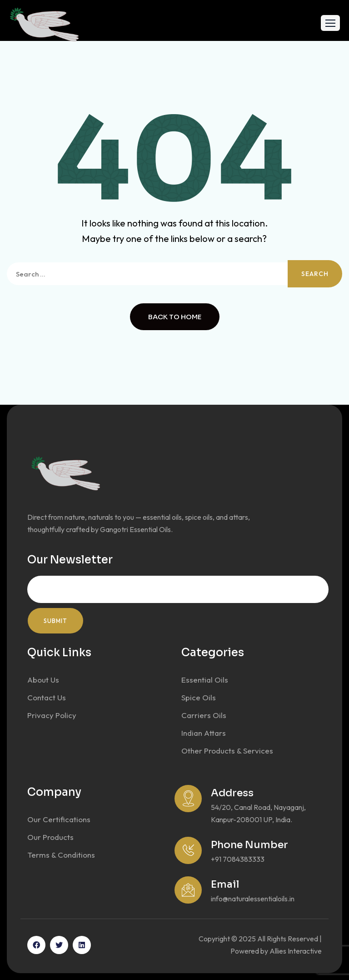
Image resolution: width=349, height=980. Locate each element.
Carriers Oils (204, 715)
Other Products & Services (227, 751)
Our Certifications (59, 819)
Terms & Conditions (61, 855)
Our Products (50, 837)
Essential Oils (205, 680)
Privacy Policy (52, 715)
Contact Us (47, 697)
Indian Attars (204, 733)
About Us (43, 680)
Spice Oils (199, 697)
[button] (330, 23)
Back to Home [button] (175, 317)
